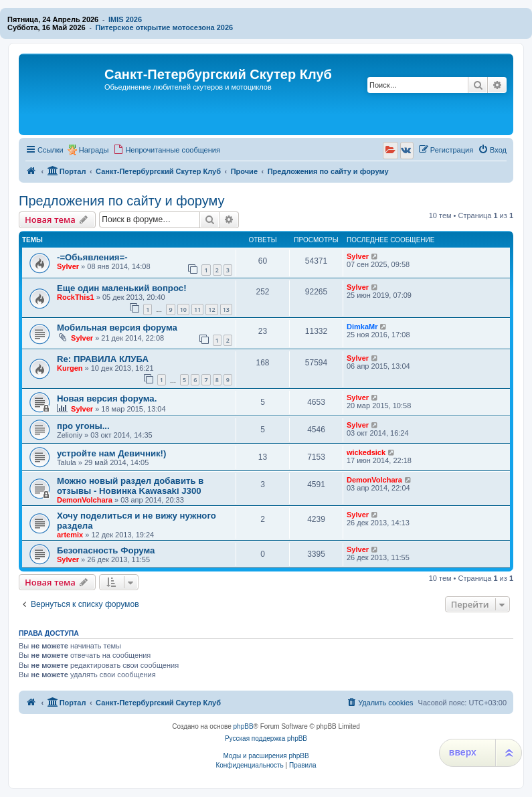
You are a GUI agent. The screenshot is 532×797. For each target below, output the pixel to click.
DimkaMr (362, 327)
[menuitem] (167, 150)
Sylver (68, 266)
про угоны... (83, 426)
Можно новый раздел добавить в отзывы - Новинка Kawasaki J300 (130, 486)
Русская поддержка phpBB (266, 738)
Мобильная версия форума (117, 328)
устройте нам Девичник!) (111, 453)
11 (197, 309)
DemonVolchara (85, 500)
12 (211, 309)
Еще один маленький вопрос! (122, 288)
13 (226, 309)
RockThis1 (76, 297)
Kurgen (70, 368)
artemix (70, 535)
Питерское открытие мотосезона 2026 (164, 27)
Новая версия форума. (107, 398)
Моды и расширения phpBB (266, 756)
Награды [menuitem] (94, 150)
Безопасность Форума (106, 550)
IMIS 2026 (125, 19)
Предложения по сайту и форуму (121, 201)
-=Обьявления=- (92, 257)
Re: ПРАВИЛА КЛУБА (103, 359)
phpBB (244, 726)
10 (183, 309)
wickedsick (366, 452)
